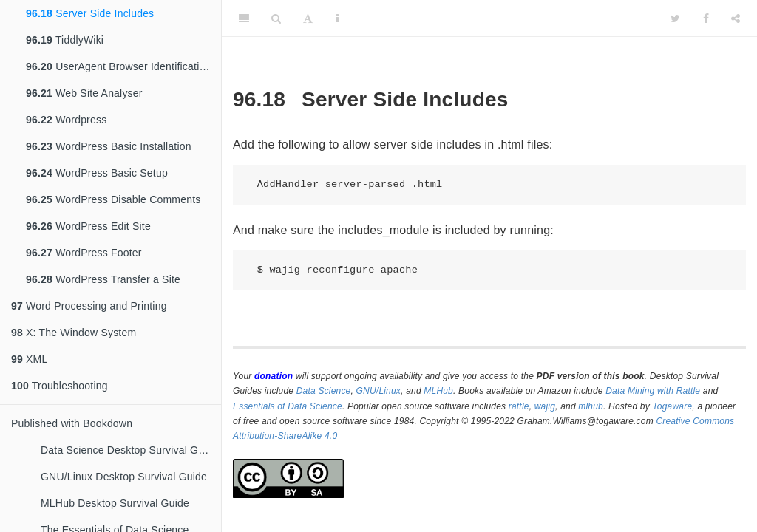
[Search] (276, 18)
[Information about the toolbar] (337, 18)
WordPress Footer (84, 253)
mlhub (591, 406)
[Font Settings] (308, 18)
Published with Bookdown (72, 423)
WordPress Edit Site (88, 226)
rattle (519, 406)
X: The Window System (74, 332)
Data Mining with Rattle (653, 391)
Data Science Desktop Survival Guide (129, 450)
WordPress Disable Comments (113, 199)
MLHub (438, 391)
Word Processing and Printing (89, 306)
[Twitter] (675, 18)
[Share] (736, 18)
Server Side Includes (90, 13)
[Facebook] (706, 18)
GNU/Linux (379, 391)
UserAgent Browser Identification (118, 66)
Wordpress (66, 120)
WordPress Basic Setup (97, 173)
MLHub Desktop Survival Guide (115, 503)
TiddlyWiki (65, 40)
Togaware (672, 406)
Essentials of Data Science (288, 406)
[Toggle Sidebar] (244, 18)
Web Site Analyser (84, 93)
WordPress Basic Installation (109, 146)
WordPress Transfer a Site (103, 279)
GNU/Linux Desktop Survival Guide (124, 477)
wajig (545, 406)
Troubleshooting (60, 386)
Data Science (324, 391)
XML (29, 359)
